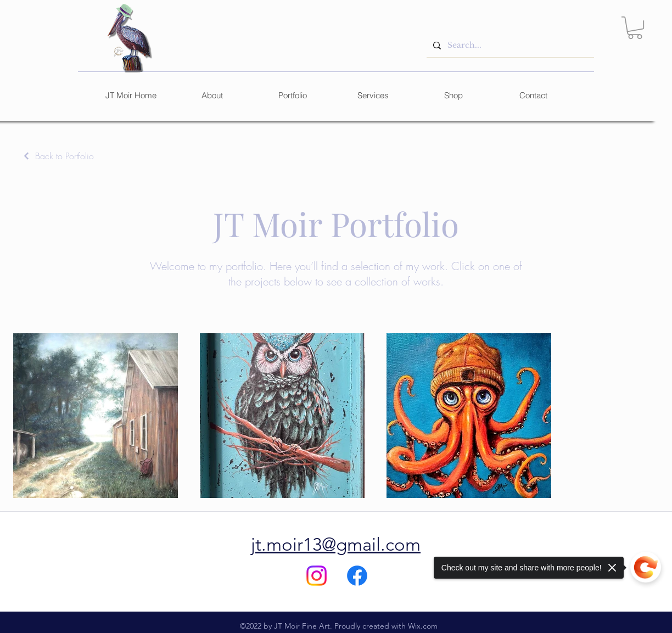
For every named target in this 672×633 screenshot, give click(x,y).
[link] (635, 28)
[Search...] (509, 45)
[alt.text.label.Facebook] (357, 576)
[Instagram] (317, 576)
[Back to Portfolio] (58, 156)
